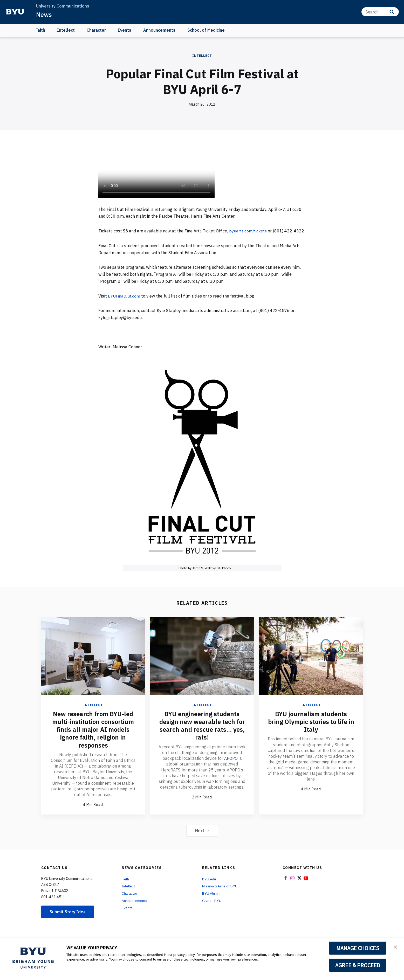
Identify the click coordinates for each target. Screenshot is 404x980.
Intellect (66, 30)
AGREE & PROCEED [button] (358, 965)
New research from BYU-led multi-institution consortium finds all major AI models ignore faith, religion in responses (93, 736)
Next (202, 837)
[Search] (380, 12)
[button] (395, 947)
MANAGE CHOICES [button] (358, 948)
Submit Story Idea (68, 919)
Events (125, 30)
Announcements (159, 30)
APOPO (231, 765)
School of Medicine (206, 30)
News (44, 15)
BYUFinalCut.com (125, 303)
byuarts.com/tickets (249, 231)
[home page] (15, 12)
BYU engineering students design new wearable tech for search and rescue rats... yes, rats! (202, 733)
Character (96, 30)
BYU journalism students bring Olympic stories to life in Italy (311, 729)
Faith (40, 30)
